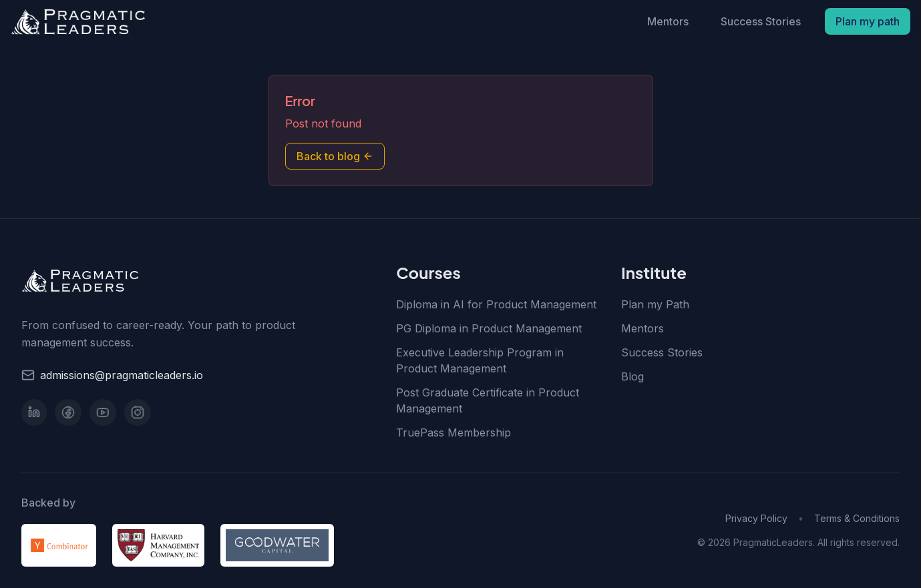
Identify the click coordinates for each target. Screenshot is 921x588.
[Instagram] (138, 412)
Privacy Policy (756, 518)
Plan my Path (655, 304)
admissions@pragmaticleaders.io (122, 375)
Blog (632, 376)
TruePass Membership (453, 432)
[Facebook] (68, 412)
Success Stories (761, 21)
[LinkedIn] (34, 412)
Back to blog (335, 156)
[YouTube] (103, 412)
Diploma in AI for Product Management (496, 304)
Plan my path (868, 21)
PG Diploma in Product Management (489, 328)
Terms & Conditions (857, 518)
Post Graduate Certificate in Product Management (488, 400)
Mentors (668, 21)
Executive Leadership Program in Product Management (480, 360)
